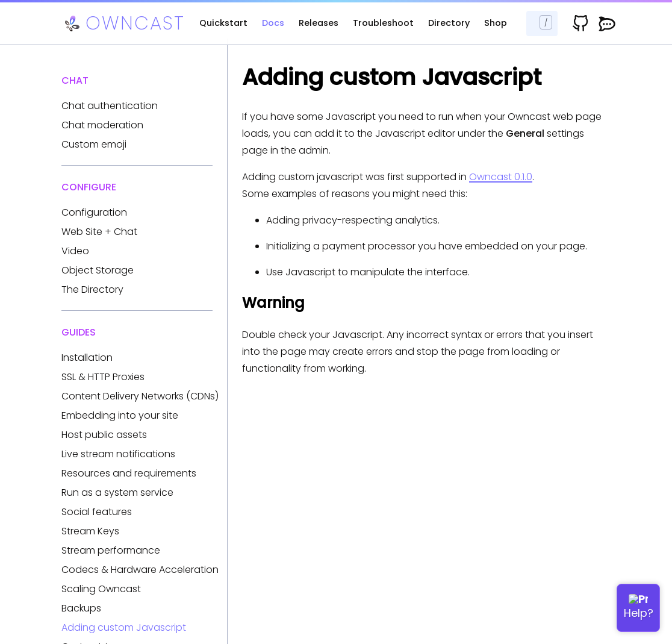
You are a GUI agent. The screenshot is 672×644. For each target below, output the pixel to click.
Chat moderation (102, 125)
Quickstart (223, 23)
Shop (496, 23)
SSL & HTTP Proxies (103, 377)
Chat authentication (110, 106)
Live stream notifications (118, 454)
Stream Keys (90, 531)
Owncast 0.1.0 (501, 177)
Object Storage (98, 270)
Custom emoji (94, 144)
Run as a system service (117, 492)
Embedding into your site (120, 415)
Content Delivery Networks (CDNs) (140, 396)
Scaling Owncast (101, 589)
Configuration (94, 212)
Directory (449, 23)
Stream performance (111, 550)
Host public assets (104, 435)
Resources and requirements (129, 473)
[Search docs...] (542, 23)
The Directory (92, 289)
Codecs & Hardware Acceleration (140, 570)
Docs (273, 23)
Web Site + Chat (99, 232)
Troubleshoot (383, 23)
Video (75, 251)
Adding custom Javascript (124, 627)
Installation (87, 358)
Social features (97, 512)
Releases (319, 23)
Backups (81, 608)
